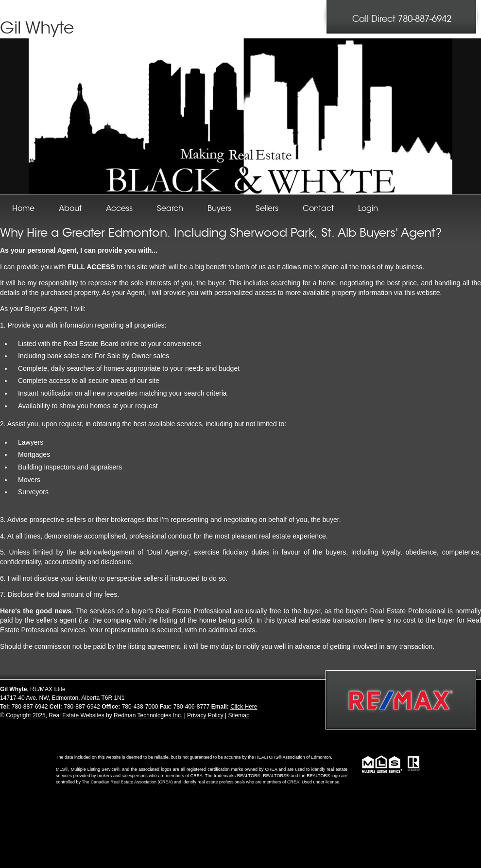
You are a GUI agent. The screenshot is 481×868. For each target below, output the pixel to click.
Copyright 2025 (26, 715)
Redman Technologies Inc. (148, 715)
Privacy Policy (205, 715)
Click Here (244, 707)
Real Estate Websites (77, 715)
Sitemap (239, 715)
